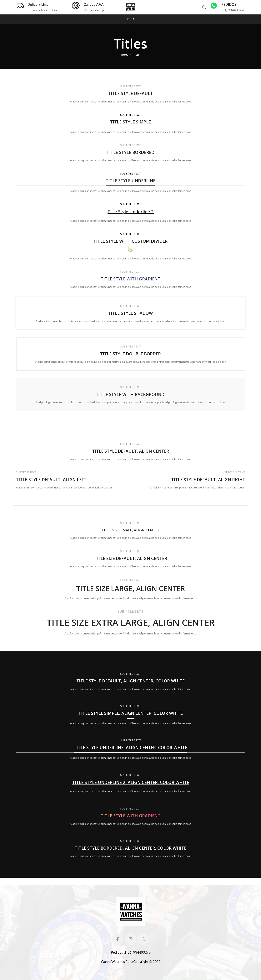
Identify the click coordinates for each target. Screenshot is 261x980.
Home (125, 55)
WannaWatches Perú (117, 962)
